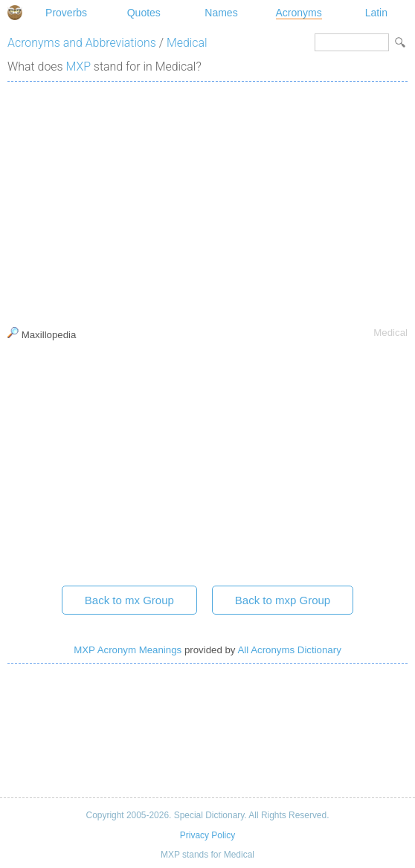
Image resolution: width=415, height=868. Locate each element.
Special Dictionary (15, 13)
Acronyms (299, 13)
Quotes (144, 13)
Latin (376, 13)
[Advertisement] (207, 201)
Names (221, 13)
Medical (187, 43)
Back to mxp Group (283, 600)
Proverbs (66, 13)
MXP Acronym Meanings (128, 650)
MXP (78, 67)
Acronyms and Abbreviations (82, 43)
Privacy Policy (207, 835)
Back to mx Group (129, 600)
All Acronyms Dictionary (289, 650)
